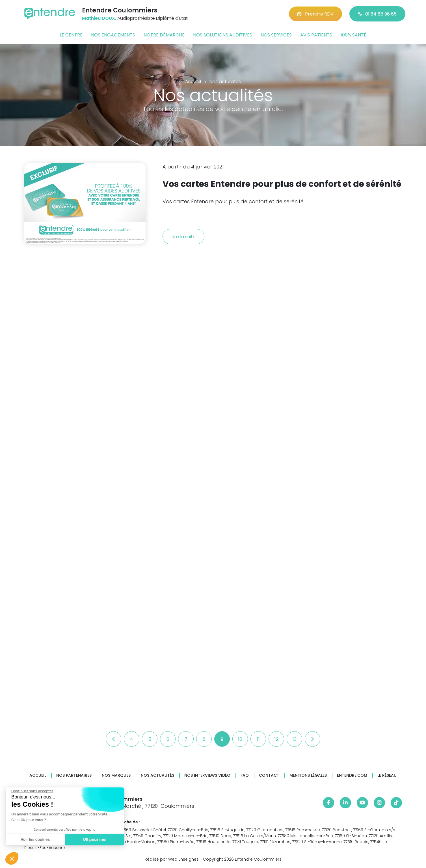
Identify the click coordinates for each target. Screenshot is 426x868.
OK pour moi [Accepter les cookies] (93, 840)
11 (258, 739)
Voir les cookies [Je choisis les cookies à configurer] (34, 840)
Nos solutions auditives (223, 35)
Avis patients (316, 35)
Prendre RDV (315, 14)
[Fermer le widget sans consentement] (31, 791)
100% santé (353, 35)
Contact (269, 775)
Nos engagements (113, 35)
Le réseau (387, 775)
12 (276, 739)
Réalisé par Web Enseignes (172, 859)
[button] (12, 858)
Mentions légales (308, 775)
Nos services (276, 35)
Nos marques (116, 775)
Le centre (71, 35)
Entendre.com (352, 775)
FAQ (245, 775)
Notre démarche (164, 35)
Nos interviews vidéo (207, 775)
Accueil (38, 775)
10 (240, 739)
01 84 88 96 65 (377, 14)
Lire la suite (183, 237)
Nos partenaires (74, 775)
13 (295, 739)
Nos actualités (157, 775)
